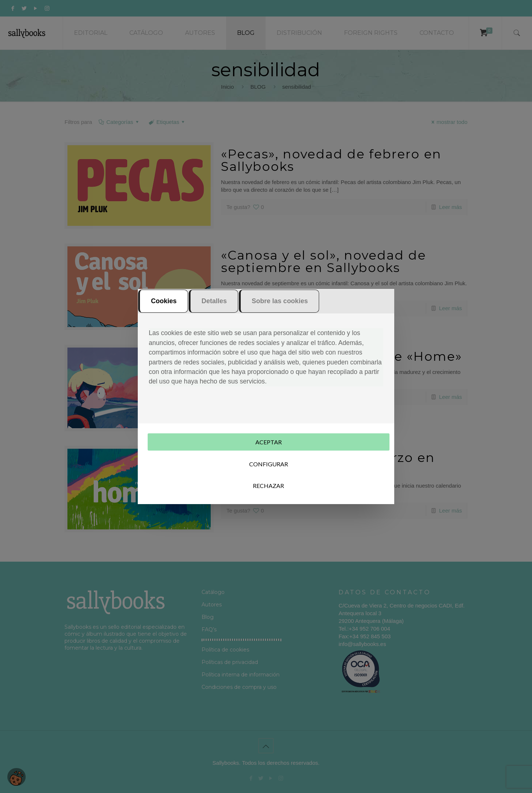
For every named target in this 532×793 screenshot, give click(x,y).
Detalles (214, 302)
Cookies (164, 302)
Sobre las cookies (280, 302)
